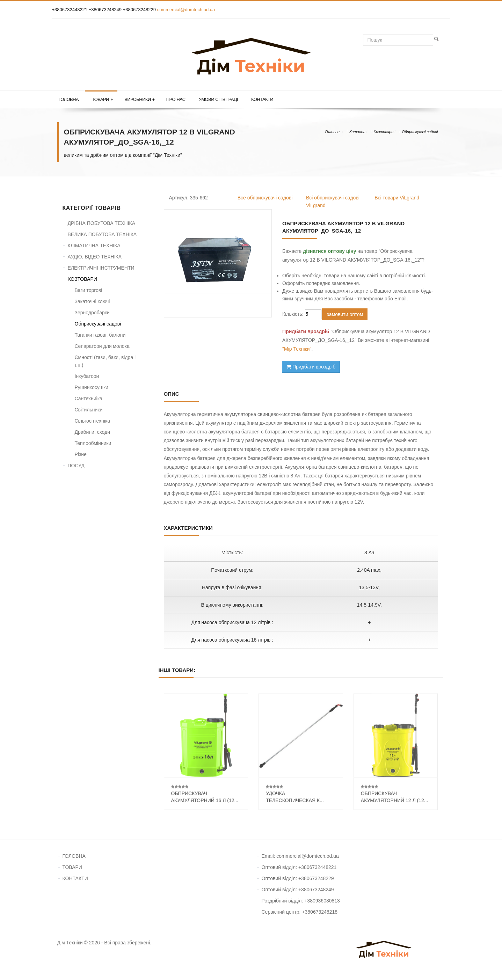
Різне (81, 454)
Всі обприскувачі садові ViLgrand (333, 202)
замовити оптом (345, 314)
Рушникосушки (92, 387)
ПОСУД (76, 466)
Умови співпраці (218, 99)
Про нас (176, 99)
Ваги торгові (89, 290)
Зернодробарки (92, 313)
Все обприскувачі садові (265, 198)
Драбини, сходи (93, 432)
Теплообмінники (93, 443)
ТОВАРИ (72, 867)
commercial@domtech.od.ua (186, 10)
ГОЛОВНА (74, 856)
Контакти (262, 99)
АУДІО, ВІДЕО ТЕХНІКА (95, 257)
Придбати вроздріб (311, 367)
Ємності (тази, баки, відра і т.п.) (105, 361)
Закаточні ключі (92, 301)
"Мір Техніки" (297, 349)
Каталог (357, 132)
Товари (102, 100)
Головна (69, 99)
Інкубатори (87, 376)
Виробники (140, 100)
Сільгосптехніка (93, 421)
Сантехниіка (89, 398)
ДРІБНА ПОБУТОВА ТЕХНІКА (102, 223)
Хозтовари (383, 132)
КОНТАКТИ (75, 878)
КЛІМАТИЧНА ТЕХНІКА (94, 246)
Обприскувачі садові (420, 132)
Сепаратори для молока (102, 346)
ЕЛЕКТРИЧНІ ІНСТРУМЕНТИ (101, 268)
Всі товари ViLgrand (397, 198)
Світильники (89, 410)
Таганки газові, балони (100, 335)
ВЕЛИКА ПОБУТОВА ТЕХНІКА (102, 234)
